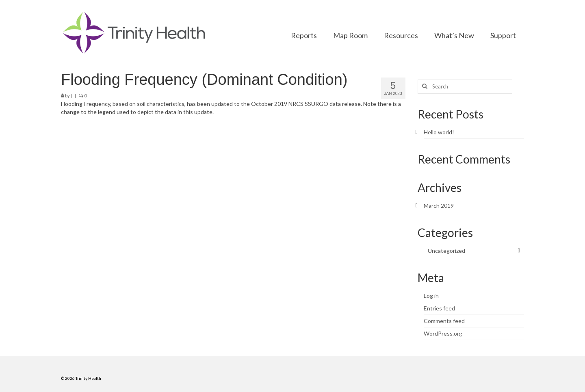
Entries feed (439, 308)
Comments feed (444, 321)
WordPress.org (443, 333)
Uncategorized (446, 251)
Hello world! (439, 132)
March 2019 (439, 206)
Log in (431, 296)
